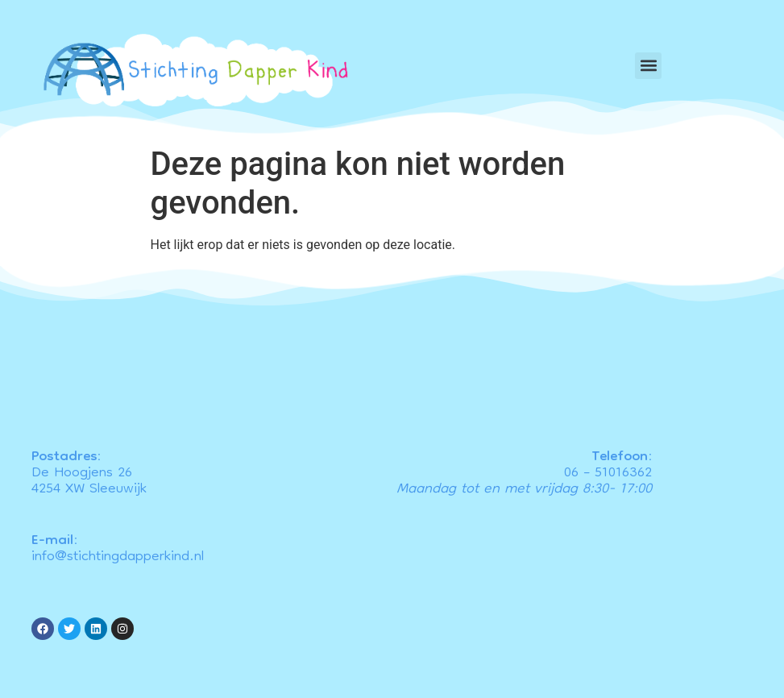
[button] (648, 66)
